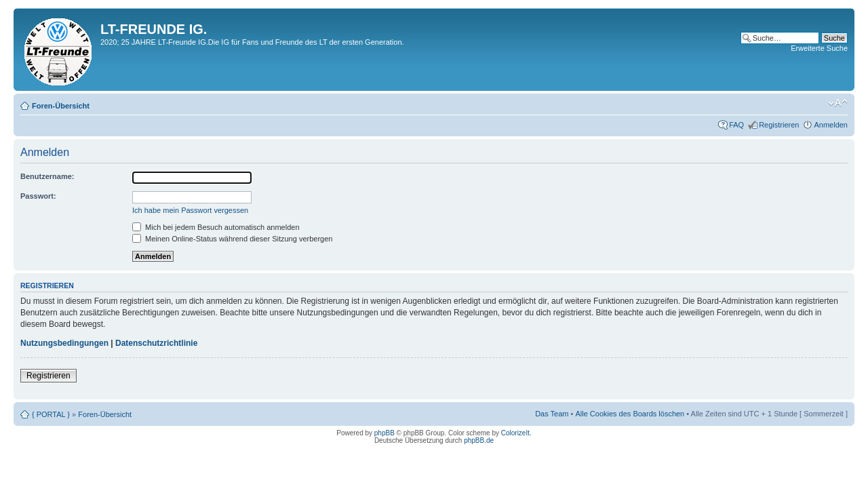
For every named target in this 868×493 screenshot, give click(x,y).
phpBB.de (479, 440)
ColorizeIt (515, 433)
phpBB (384, 433)
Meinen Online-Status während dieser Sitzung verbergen (232, 239)
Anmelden (831, 125)
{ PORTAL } (51, 414)
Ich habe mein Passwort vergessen (190, 210)
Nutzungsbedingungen (64, 343)
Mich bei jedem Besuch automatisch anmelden (216, 227)
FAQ (736, 125)
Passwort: (38, 196)
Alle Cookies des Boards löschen (630, 414)
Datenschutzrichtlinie (156, 343)
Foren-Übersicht (61, 106)
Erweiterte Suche (819, 48)
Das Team (552, 414)
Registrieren (779, 125)
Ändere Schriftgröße (838, 103)
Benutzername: (47, 176)
